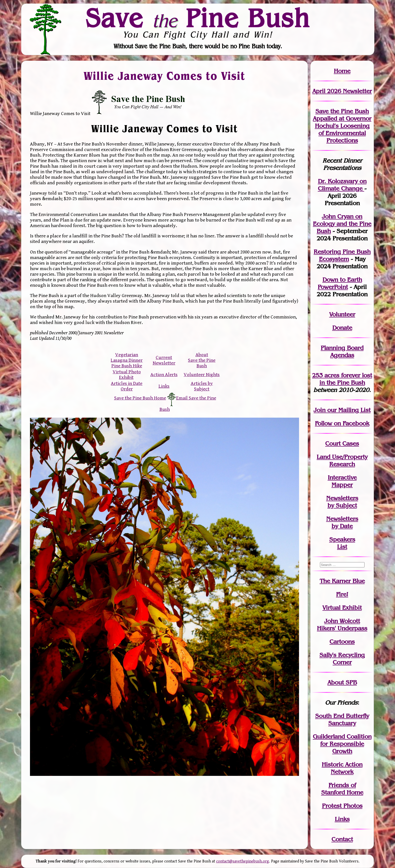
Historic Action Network (342, 768)
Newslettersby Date (342, 522)
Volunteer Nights (202, 375)
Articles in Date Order (127, 386)
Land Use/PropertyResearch (342, 460)
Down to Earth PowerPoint (340, 283)
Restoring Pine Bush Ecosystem (342, 255)
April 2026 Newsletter (342, 91)
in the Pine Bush (346, 379)
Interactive (342, 477)
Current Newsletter (164, 360)
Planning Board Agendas (342, 351)
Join (320, 410)
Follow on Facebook (342, 423)
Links (164, 386)
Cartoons (342, 642)
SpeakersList (342, 543)
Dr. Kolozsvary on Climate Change (342, 185)
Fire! (342, 594)
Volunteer (342, 314)
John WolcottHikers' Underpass (342, 625)
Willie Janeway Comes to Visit (164, 76)
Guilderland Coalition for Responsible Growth (342, 744)
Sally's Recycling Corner (342, 659)
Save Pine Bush (198, 18)
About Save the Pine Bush (202, 360)
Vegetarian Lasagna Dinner (127, 357)
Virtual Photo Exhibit (127, 375)
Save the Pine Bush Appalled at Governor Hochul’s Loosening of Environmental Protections (342, 126)
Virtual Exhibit (342, 608)
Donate (342, 328)
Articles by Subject (202, 386)
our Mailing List (348, 410)
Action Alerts (164, 375)
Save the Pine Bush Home (140, 398)
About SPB (342, 682)
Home (342, 71)
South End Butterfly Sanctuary (342, 719)
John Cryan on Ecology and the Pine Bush (342, 224)
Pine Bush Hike (127, 366)
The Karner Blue (342, 581)
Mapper (342, 485)
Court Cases (342, 443)
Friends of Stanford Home (342, 789)
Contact (342, 839)
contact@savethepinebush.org (243, 861)
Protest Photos (342, 806)
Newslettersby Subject (342, 502)
